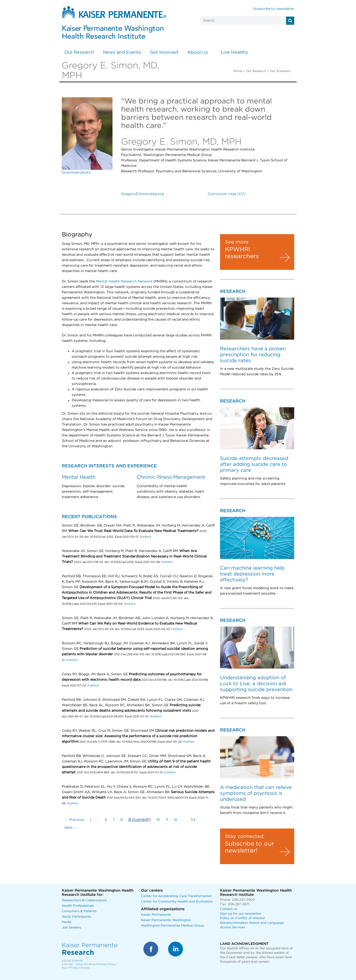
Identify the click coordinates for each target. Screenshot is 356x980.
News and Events (122, 52)
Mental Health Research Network (124, 281)
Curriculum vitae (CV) (227, 194)
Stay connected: (245, 836)
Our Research (79, 52)
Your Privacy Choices (76, 968)
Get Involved (164, 52)
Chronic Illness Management (171, 477)
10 (158, 820)
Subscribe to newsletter (274, 9)
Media (67, 922)
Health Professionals (78, 906)
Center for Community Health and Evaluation (177, 902)
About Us (198, 52)
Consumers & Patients (79, 911)
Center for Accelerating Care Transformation (176, 896)
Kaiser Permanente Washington (166, 920)
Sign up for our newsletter (241, 914)
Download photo (76, 173)
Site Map (67, 964)
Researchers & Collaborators (84, 900)
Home (238, 71)
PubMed (145, 537)
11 (167, 820)
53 (193, 820)
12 (175, 820)
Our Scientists (280, 71)
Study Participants (76, 917)
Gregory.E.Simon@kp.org (143, 194)
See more (237, 242)
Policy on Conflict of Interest (242, 918)
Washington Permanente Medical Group (173, 926)
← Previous (74, 820)
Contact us (229, 909)
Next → (71, 828)
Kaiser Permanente (156, 915)
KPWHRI (77, 961)
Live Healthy (234, 52)
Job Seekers (71, 928)
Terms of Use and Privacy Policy (96, 964)
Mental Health (79, 477)
